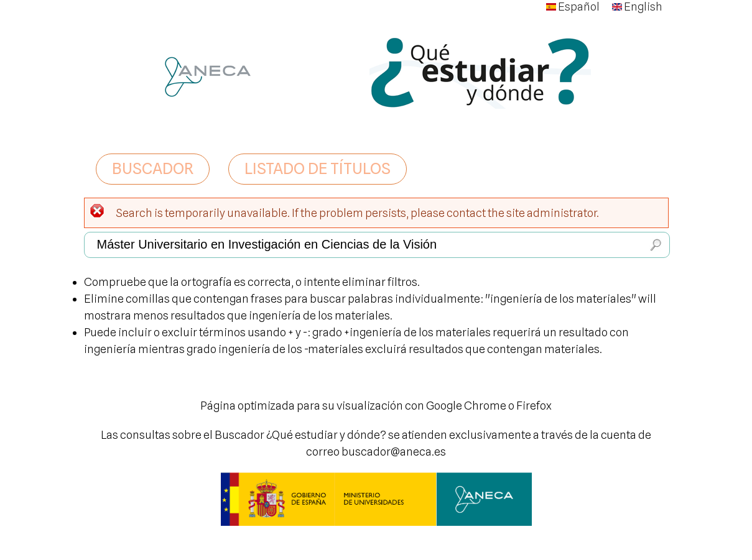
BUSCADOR (153, 168)
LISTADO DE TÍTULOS (318, 168)
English (637, 7)
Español (573, 7)
